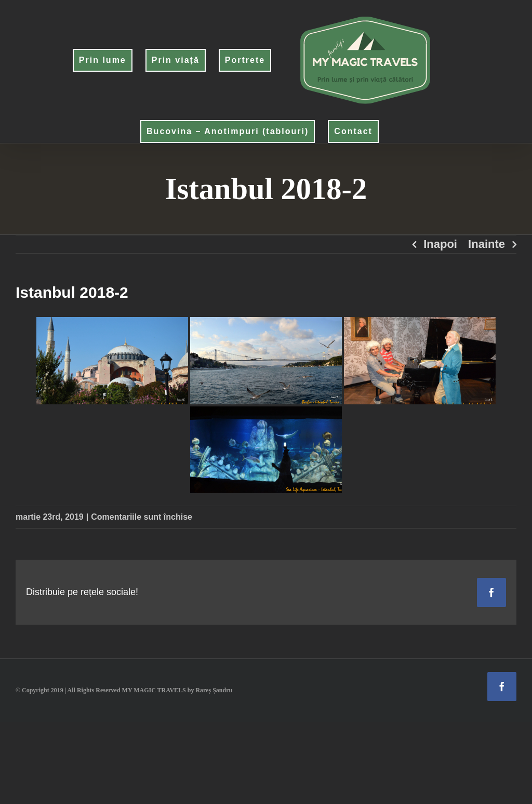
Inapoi (440, 244)
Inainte (487, 244)
